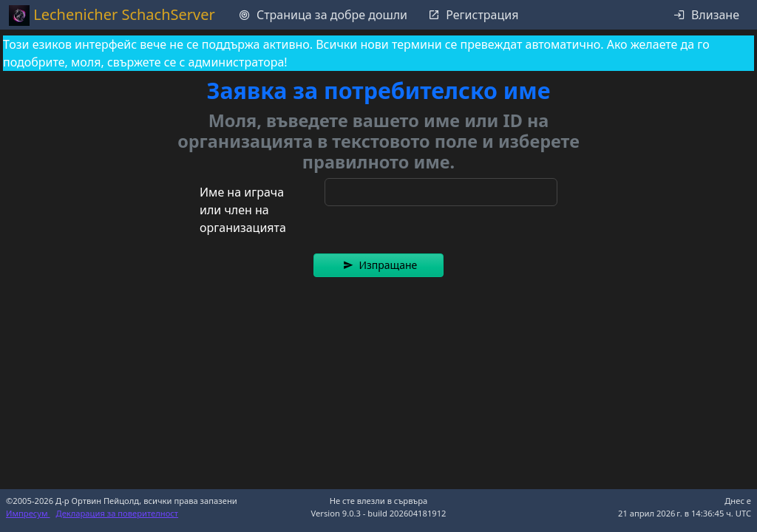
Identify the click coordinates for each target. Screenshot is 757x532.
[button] (378, 265)
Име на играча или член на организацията (243, 210)
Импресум (28, 513)
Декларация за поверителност (118, 513)
